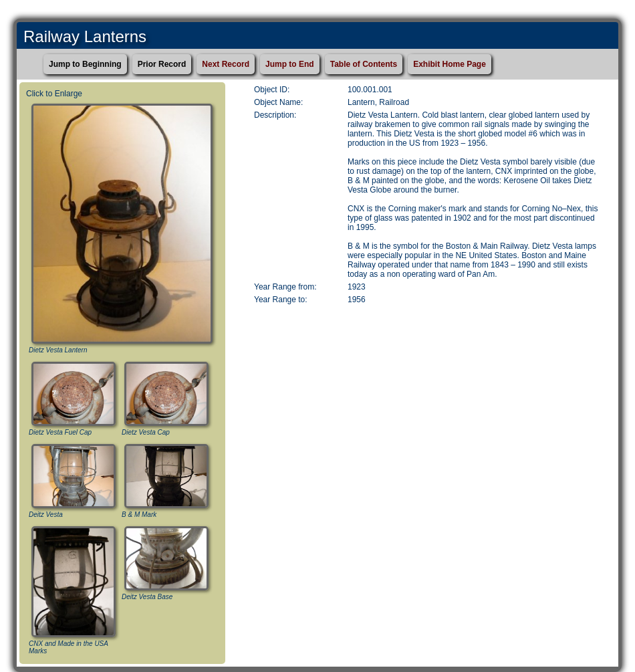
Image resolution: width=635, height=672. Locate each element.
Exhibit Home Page (450, 64)
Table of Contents (364, 64)
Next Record (226, 64)
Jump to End (290, 64)
